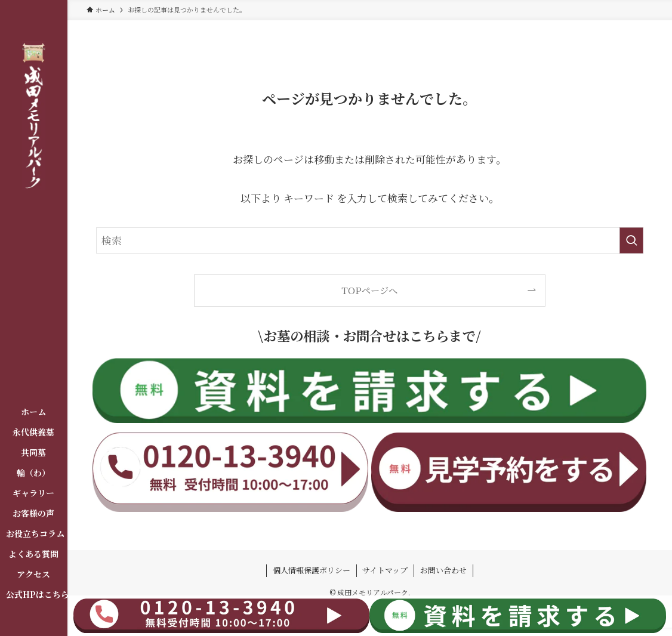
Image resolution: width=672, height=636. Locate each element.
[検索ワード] (370, 240)
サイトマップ (385, 570)
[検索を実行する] (631, 240)
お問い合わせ (443, 570)
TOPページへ (369, 290)
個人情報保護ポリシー (312, 570)
